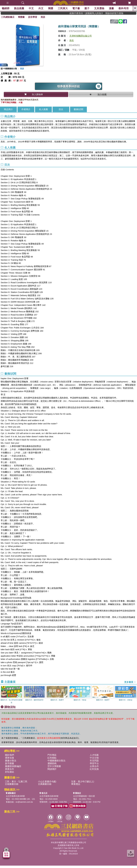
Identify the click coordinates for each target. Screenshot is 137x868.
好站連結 (10, 772)
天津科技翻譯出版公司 (81, 36)
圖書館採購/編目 (13, 766)
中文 (32, 8)
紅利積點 (52, 758)
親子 (87, 8)
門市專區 (52, 755)
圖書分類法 (11, 761)
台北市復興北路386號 (15, 796)
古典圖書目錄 (45, 784)
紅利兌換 (94, 769)
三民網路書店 (8, 17)
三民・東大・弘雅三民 (16, 782)
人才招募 (94, 755)
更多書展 (130, 682)
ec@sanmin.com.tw (24, 802)
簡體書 (21, 17)
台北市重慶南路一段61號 (84, 796)
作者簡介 (26, 109)
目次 (61, 109)
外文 (41, 8)
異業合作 (10, 769)
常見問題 (94, 761)
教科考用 (124, 8)
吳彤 (72, 40)
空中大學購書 (54, 766)
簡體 (51, 8)
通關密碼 (52, 763)
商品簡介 (8, 109)
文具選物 (99, 8)
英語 (43, 17)
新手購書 (10, 763)
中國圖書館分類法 (56, 761)
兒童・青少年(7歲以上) (83, 782)
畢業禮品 (76, 784)
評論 (114, 21)
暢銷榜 (6, 8)
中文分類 (94, 758)
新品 (19, 8)
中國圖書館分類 (10, 69)
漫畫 (112, 8)
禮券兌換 (10, 758)
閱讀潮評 (52, 769)
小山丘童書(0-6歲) (47, 782)
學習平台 (94, 763)
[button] (135, 694)
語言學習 (33, 17)
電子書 (76, 8)
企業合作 (94, 766)
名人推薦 (43, 109)
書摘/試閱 (78, 109)
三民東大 (63, 8)
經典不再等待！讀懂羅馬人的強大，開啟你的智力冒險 (101, 13)
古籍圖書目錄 (12, 784)
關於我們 (10, 755)
